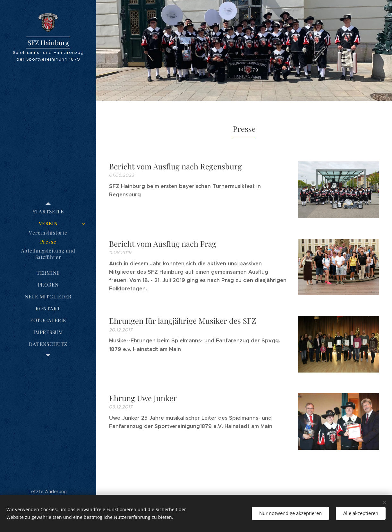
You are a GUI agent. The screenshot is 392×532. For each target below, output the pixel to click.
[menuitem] (48, 212)
